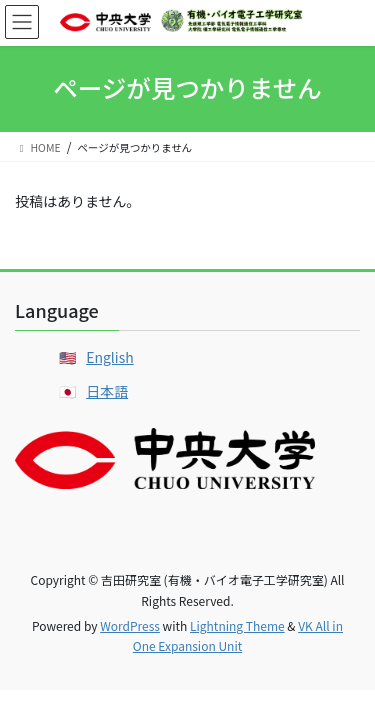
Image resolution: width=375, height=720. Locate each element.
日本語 (107, 391)
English (110, 357)
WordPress (130, 625)
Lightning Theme (237, 625)
